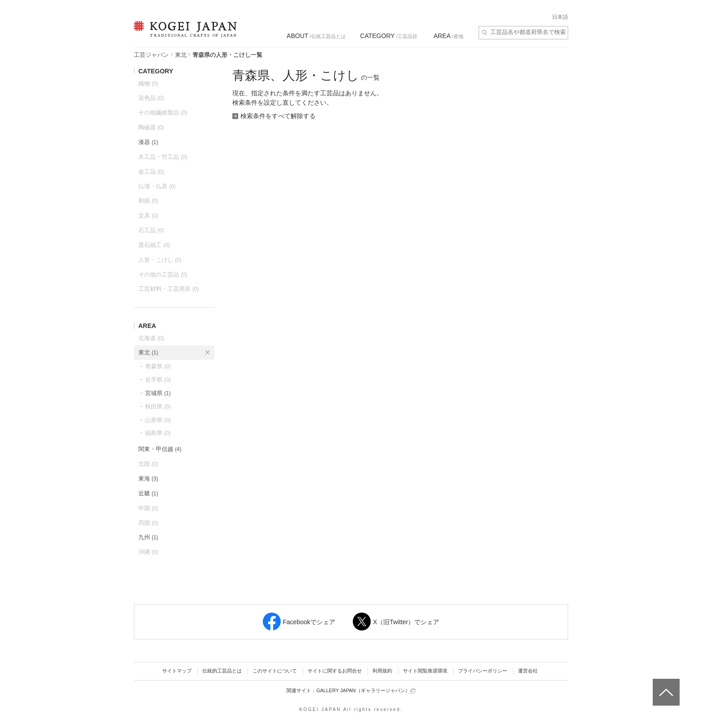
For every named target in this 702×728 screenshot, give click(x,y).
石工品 (151, 230)
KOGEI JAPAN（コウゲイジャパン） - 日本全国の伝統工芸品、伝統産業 (184, 35)
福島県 (158, 433)
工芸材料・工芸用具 (169, 289)
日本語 (560, 17)
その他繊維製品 (163, 113)
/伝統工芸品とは (316, 36)
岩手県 (158, 380)
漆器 (148, 142)
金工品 (151, 172)
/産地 (448, 36)
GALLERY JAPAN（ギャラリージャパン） (366, 691)
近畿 (148, 493)
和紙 (148, 201)
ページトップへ (665, 685)
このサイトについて (275, 671)
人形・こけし (160, 260)
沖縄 (148, 552)
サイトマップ (177, 671)
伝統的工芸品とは (222, 671)
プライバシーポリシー (483, 671)
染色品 (151, 98)
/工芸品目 (388, 36)
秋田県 (158, 407)
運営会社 (528, 671)
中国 (148, 508)
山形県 (158, 420)
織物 (148, 83)
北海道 (151, 338)
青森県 (158, 366)
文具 (148, 215)
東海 (148, 479)
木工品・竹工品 (163, 157)
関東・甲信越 (160, 449)
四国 (148, 523)
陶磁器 (151, 127)
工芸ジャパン (151, 55)
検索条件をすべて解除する (278, 116)
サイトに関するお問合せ (335, 671)
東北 (181, 55)
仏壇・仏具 (157, 186)
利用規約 (382, 671)
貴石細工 (154, 245)
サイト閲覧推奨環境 (425, 671)
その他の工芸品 (163, 275)
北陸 (148, 464)
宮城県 (158, 393)
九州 (148, 537)
